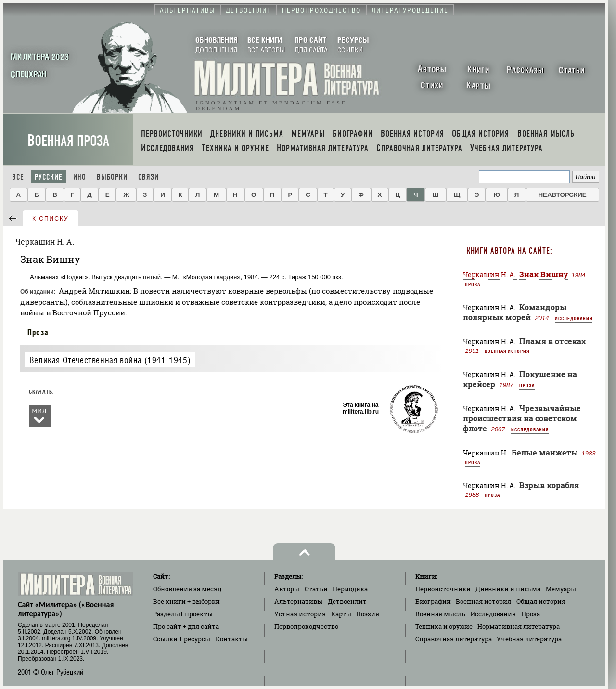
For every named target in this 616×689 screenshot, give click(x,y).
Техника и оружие (444, 626)
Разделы (183, 614)
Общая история (541, 601)
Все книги (186, 601)
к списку (51, 219)
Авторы (287, 589)
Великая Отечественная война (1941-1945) (110, 360)
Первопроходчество (306, 626)
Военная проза (68, 141)
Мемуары (561, 589)
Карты (341, 614)
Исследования (574, 318)
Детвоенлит (347, 601)
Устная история (300, 614)
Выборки (112, 177)
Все (18, 177)
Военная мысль (440, 614)
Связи (148, 177)
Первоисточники (443, 589)
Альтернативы (298, 601)
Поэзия (368, 614)
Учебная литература (529, 639)
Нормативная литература (519, 626)
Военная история (507, 351)
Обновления (187, 589)
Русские (49, 177)
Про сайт (186, 626)
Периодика (350, 589)
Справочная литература (454, 639)
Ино (80, 177)
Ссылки (182, 639)
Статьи (316, 589)
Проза (38, 332)
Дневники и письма (508, 589)
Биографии (433, 601)
